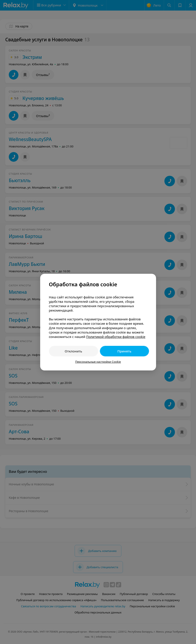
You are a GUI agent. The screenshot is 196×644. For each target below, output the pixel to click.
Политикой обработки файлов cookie (116, 337)
